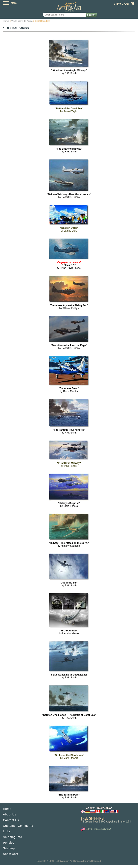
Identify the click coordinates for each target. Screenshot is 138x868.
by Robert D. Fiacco (69, 196)
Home (6, 21)
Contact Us (11, 820)
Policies (9, 843)
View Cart (122, 4)
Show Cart (10, 854)
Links (7, 831)
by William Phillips (69, 307)
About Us (10, 814)
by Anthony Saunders (69, 544)
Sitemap (9, 848)
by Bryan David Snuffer (69, 265)
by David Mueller (69, 390)
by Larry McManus (69, 632)
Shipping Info (13, 837)
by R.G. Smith (69, 72)
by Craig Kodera (69, 505)
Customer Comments (18, 826)
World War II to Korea (22, 21)
